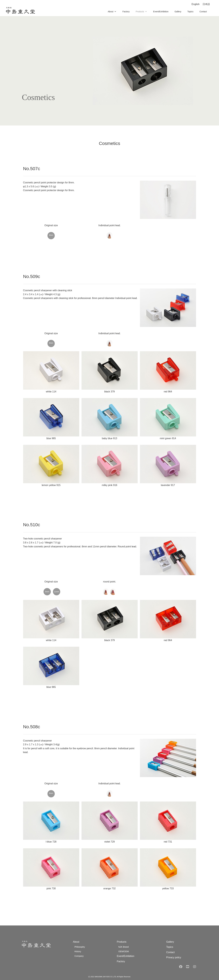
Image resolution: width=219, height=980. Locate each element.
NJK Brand (123, 947)
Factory (126, 12)
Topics (190, 12)
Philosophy (80, 947)
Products (141, 12)
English (196, 4)
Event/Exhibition (161, 12)
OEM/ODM (123, 951)
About (112, 12)
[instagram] (195, 967)
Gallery (178, 12)
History (78, 951)
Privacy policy (174, 957)
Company (79, 956)
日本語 (206, 4)
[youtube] (187, 967)
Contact (203, 12)
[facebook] (180, 967)
